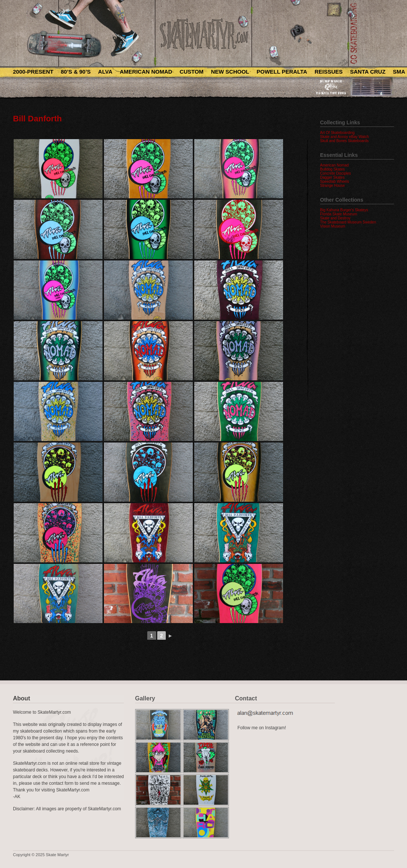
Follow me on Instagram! (262, 728)
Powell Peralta (282, 72)
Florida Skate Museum (339, 214)
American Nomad (146, 72)
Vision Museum (333, 226)
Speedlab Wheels (334, 181)
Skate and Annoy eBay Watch (344, 137)
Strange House (332, 186)
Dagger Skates (332, 177)
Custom (191, 72)
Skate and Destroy (335, 218)
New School (230, 72)
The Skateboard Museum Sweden (348, 222)
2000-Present (33, 72)
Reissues (329, 72)
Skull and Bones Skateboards (344, 141)
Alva (105, 72)
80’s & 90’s (76, 72)
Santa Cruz (368, 72)
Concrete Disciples (335, 173)
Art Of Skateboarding (337, 133)
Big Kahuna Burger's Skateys (344, 210)
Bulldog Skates (332, 169)
